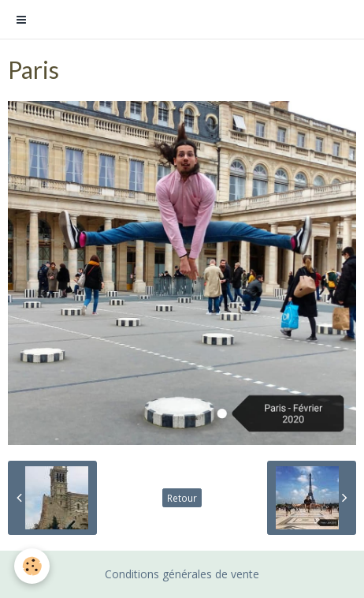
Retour (182, 498)
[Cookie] (32, 566)
